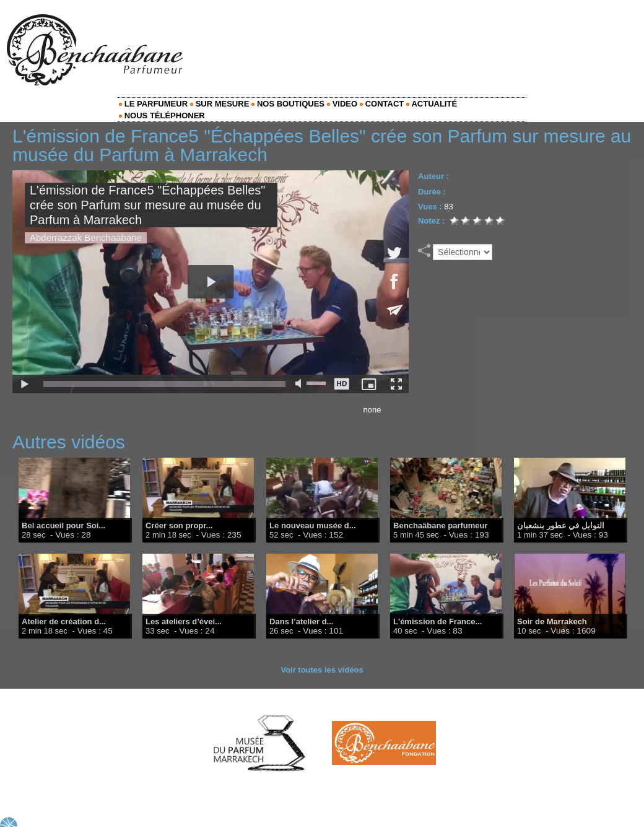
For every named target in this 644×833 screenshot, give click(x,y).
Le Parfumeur (153, 104)
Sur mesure (220, 104)
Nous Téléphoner (162, 116)
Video (342, 104)
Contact (382, 104)
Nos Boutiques (288, 104)
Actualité (432, 104)
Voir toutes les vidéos (322, 670)
